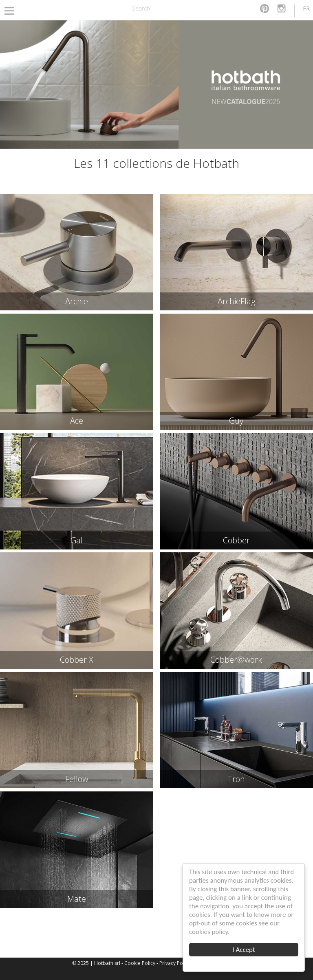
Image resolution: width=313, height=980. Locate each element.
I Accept (244, 950)
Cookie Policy (140, 963)
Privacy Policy (175, 963)
